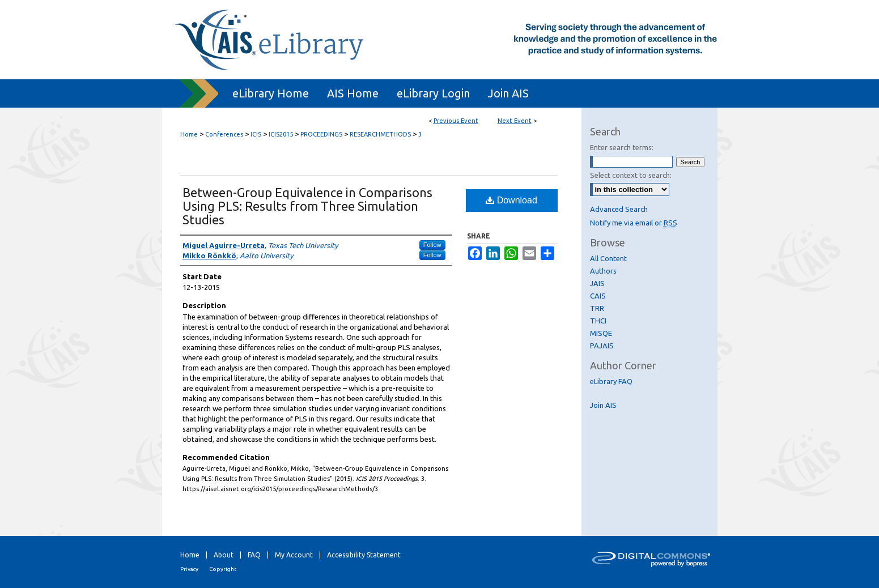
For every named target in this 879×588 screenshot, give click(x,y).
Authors (603, 271)
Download (511, 200)
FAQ (254, 555)
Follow (432, 245)
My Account (294, 555)
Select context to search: (631, 175)
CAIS (598, 296)
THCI (598, 321)
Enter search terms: (622, 147)
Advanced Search (619, 209)
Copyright (223, 569)
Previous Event (456, 121)
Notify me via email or (634, 223)
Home (189, 134)
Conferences (225, 134)
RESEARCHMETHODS (381, 134)
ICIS (257, 134)
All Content (608, 258)
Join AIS (603, 405)
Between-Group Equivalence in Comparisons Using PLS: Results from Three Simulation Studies (307, 206)
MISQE (601, 333)
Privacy (189, 569)
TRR (597, 308)
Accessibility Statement (364, 555)
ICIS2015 (282, 134)
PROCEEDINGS (322, 134)
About (224, 555)
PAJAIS (602, 346)
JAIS (597, 283)
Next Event (515, 121)
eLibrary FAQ (611, 381)
